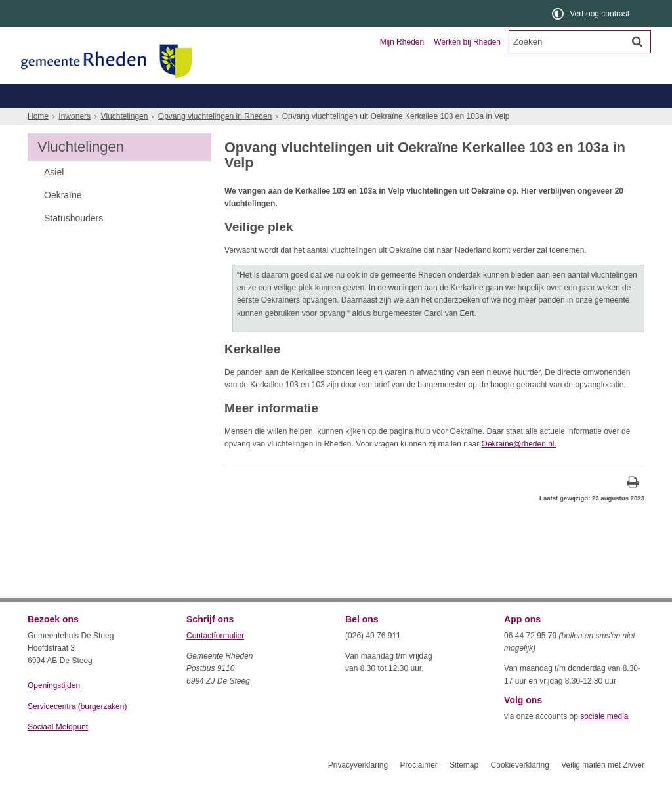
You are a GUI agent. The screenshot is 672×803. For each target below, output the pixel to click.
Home (38, 140)
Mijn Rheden (402, 42)
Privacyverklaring (358, 789)
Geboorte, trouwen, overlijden (184, 119)
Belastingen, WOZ (72, 119)
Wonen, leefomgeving (516, 119)
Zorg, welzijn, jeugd (299, 119)
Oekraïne (63, 219)
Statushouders (73, 242)
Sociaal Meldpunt (58, 750)
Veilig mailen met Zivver (603, 789)
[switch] (592, 13)
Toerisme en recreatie (390, 96)
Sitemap (464, 789)
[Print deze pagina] (633, 507)
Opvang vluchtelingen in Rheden (215, 140)
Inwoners (65, 96)
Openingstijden (54, 709)
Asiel (54, 196)
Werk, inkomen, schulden (406, 119)
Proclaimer (418, 789)
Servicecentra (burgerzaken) (77, 730)
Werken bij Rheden (467, 42)
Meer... (592, 119)
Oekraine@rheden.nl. (519, 467)
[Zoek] (637, 41)
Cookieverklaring (520, 789)
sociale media (604, 740)
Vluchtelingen (124, 140)
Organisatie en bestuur (547, 96)
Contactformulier (215, 659)
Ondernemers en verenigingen (209, 96)
